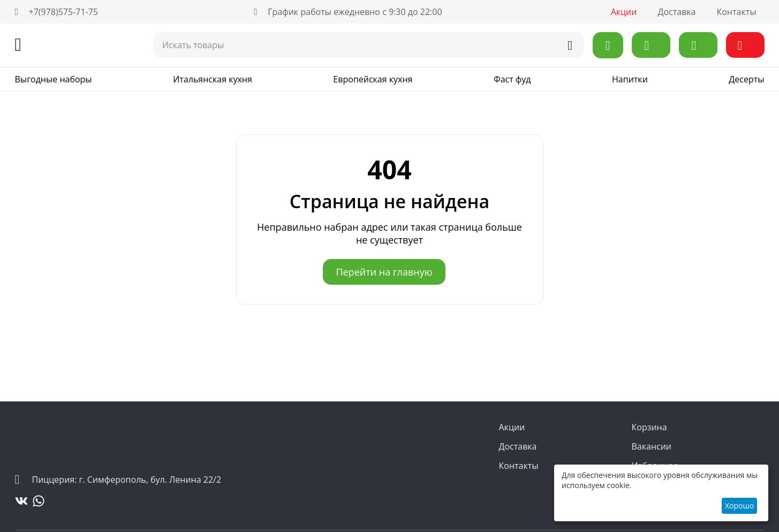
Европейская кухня (373, 79)
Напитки (630, 79)
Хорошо (739, 506)
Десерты (746, 79)
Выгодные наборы (54, 79)
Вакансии (652, 446)
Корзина (649, 427)
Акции (624, 12)
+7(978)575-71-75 (57, 12)
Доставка (676, 12)
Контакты (736, 12)
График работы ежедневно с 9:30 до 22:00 (348, 12)
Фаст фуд (512, 79)
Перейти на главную (384, 272)
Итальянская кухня (213, 79)
